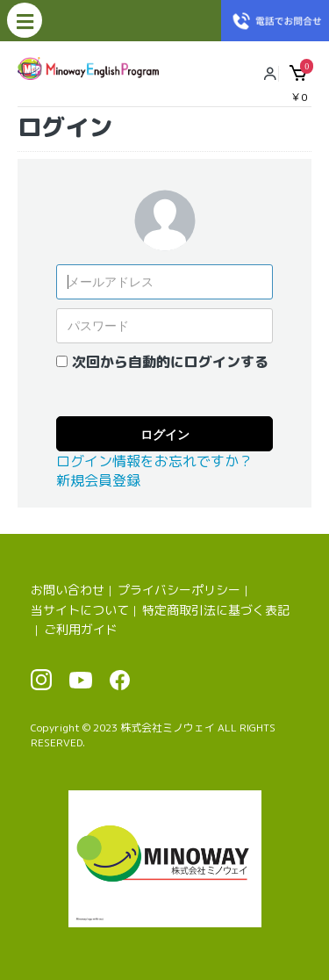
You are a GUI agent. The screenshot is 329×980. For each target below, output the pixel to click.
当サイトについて (80, 610)
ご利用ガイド (81, 629)
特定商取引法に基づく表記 (216, 610)
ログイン (165, 435)
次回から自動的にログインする (170, 362)
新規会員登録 (98, 480)
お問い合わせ (68, 590)
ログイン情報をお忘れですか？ (154, 461)
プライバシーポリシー (179, 590)
